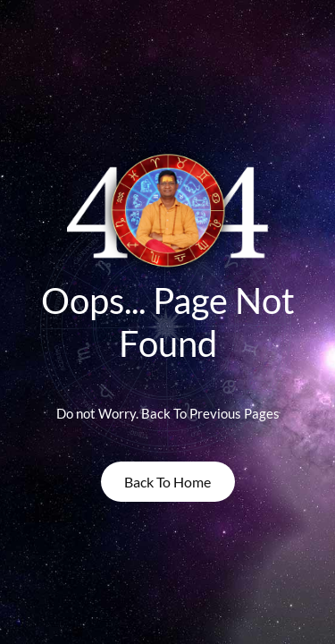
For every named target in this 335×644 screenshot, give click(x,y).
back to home (167, 482)
